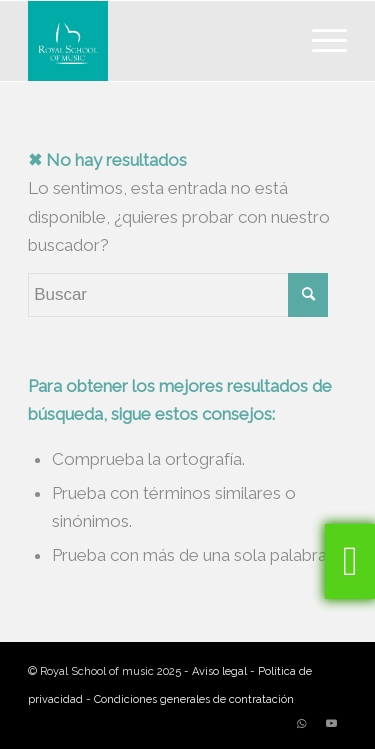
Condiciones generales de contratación (194, 699)
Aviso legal (219, 671)
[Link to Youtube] (332, 724)
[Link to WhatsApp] (302, 724)
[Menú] (319, 41)
